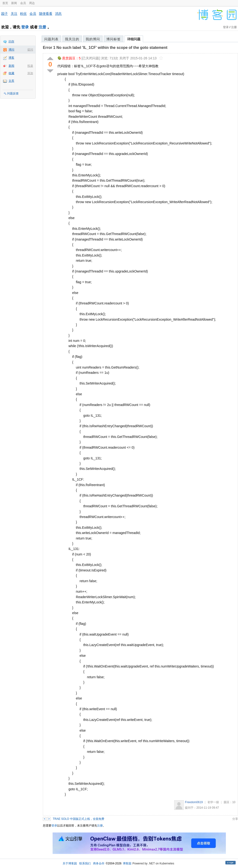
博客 (11, 58)
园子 (5, 14)
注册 (42, 27)
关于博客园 (70, 863)
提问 (30, 50)
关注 (14, 14)
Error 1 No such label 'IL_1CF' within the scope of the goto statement (105, 48)
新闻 (14, 3)
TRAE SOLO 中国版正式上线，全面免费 (79, 819)
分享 (235, 819)
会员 (23, 3)
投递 (30, 66)
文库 (11, 81)
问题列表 (51, 39)
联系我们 (85, 863)
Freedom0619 (194, 802)
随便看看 (46, 14)
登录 (25, 27)
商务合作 (99, 863)
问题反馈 (13, 93)
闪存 (11, 41)
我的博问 (93, 39)
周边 (32, 3)
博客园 (127, 863)
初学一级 (213, 802)
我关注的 (72, 39)
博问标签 (114, 39)
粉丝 (23, 14)
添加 (30, 73)
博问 (11, 50)
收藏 (11, 73)
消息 (58, 14)
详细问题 (134, 39)
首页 (5, 3)
